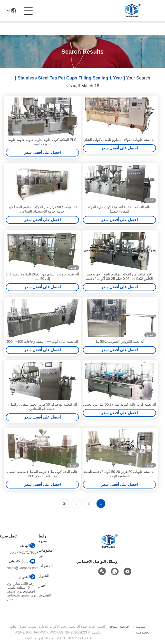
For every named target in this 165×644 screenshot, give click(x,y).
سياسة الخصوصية (143, 629)
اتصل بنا (45, 595)
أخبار (42, 585)
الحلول (44, 576)
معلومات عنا (46, 553)
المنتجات (46, 566)
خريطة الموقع (119, 626)
